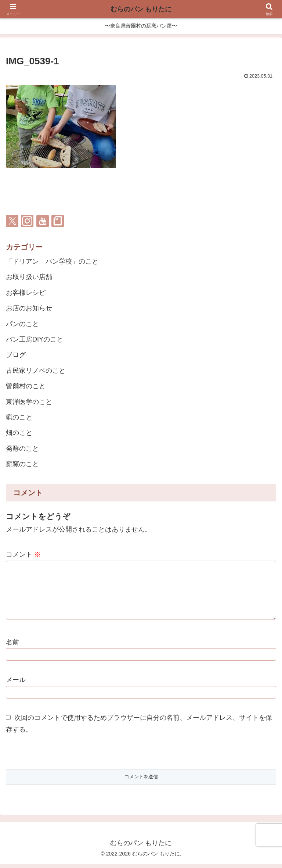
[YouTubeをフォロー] (43, 221)
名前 (12, 646)
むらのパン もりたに (141, 9)
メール (16, 683)
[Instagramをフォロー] (27, 221)
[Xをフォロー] (12, 221)
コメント (23, 554)
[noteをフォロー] (58, 221)
